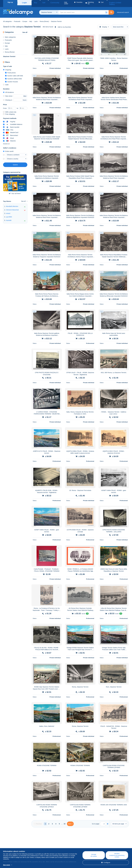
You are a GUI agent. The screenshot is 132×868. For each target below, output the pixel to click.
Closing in (8, 98)
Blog (41, 843)
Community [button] (49, 2)
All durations (8, 90)
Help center (77, 843)
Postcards (7, 38)
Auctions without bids (14, 76)
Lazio (6, 47)
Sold (6, 82)
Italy (5, 44)
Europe (6, 41)
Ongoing (7, 67)
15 (65, 821)
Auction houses (12, 79)
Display (103, 24)
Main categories (9, 35)
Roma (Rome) (9, 50)
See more (7, 865)
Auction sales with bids (14, 73)
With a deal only (10, 109)
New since (8, 93)
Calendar (41, 846)
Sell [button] (41, 2)
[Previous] (38, 821)
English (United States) (120, 2)
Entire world (8, 149)
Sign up (10, 2)
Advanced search (123, 10)
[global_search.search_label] (84, 10)
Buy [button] (35, 2)
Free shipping (9, 112)
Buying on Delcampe (80, 846)
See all (25, 30)
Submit (15, 162)
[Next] (70, 821)
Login (24, 2)
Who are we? (8, 843)
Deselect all (6, 141)
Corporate (8, 846)
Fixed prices (10, 70)
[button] (106, 10)
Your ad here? (15, 191)
